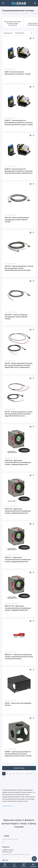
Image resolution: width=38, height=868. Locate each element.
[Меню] (3, 3)
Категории (8, 33)
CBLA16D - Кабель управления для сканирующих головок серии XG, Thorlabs (17, 220)
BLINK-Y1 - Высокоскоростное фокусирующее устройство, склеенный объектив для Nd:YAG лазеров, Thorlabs (19, 122)
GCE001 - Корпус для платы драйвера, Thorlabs (18, 704)
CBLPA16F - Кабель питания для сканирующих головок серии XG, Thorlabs (16, 317)
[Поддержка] (35, 3)
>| (4, 777)
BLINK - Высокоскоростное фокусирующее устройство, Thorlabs (18, 73)
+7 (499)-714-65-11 (8, 850)
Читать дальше (8, 806)
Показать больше (19, 768)
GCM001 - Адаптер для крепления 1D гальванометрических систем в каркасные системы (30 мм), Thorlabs (18, 754)
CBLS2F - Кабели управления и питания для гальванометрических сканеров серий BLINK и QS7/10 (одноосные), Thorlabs (19, 365)
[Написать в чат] (34, 859)
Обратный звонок (7, 852)
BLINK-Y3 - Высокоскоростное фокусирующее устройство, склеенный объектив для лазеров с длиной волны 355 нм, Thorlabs (19, 171)
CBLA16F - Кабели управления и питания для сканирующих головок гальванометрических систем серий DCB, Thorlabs (19, 268)
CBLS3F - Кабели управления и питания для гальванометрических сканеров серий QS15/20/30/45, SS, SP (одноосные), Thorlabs (19, 414)
